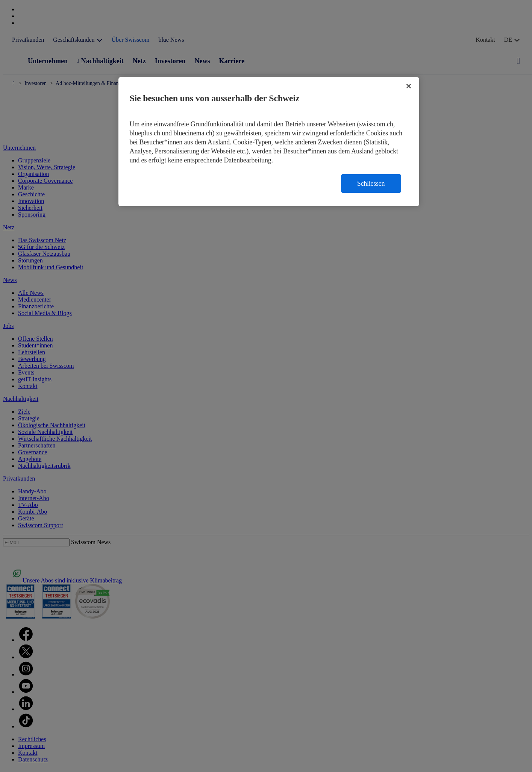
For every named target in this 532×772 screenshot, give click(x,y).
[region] (269, 142)
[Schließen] (409, 86)
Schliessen (371, 184)
